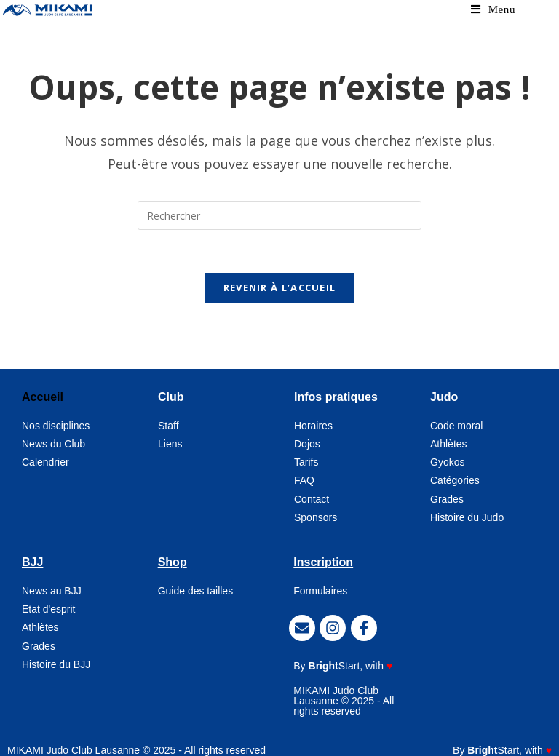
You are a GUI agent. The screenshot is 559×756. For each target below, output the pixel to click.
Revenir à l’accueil (280, 280)
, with (351, 659)
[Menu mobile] (493, 9)
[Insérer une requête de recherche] (279, 207)
